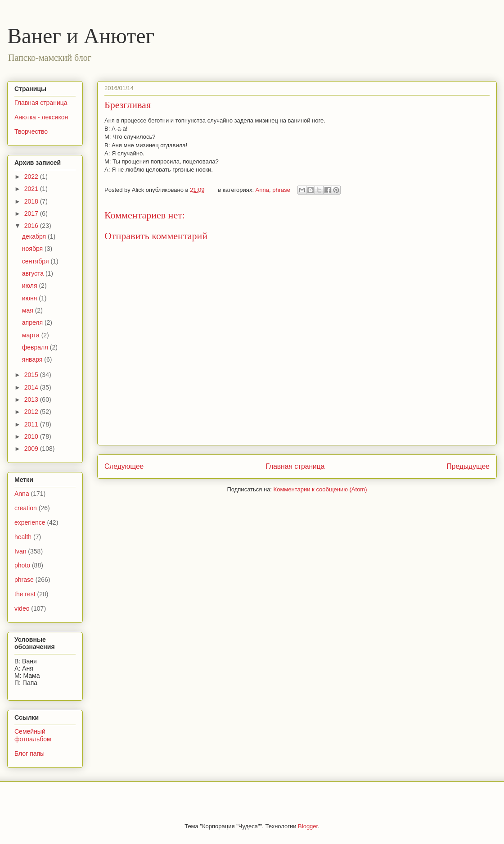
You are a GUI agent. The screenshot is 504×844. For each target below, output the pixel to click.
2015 (32, 375)
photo (22, 565)
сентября (36, 261)
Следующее (124, 466)
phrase (281, 190)
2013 (32, 399)
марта (32, 335)
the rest (25, 594)
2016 (32, 226)
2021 (32, 189)
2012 (32, 412)
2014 (32, 387)
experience (30, 522)
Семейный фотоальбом (33, 735)
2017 (32, 213)
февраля (36, 347)
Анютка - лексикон (41, 117)
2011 (32, 424)
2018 (32, 201)
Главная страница (295, 466)
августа (34, 273)
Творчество (31, 132)
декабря (35, 236)
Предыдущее (468, 466)
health (23, 537)
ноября (33, 249)
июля (31, 286)
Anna (262, 190)
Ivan (20, 551)
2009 (32, 449)
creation (26, 508)
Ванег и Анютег (81, 36)
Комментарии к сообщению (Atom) (320, 489)
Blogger (308, 826)
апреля (33, 322)
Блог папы (29, 753)
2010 (32, 436)
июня (31, 298)
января (33, 359)
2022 (32, 177)
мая (29, 310)
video (22, 608)
